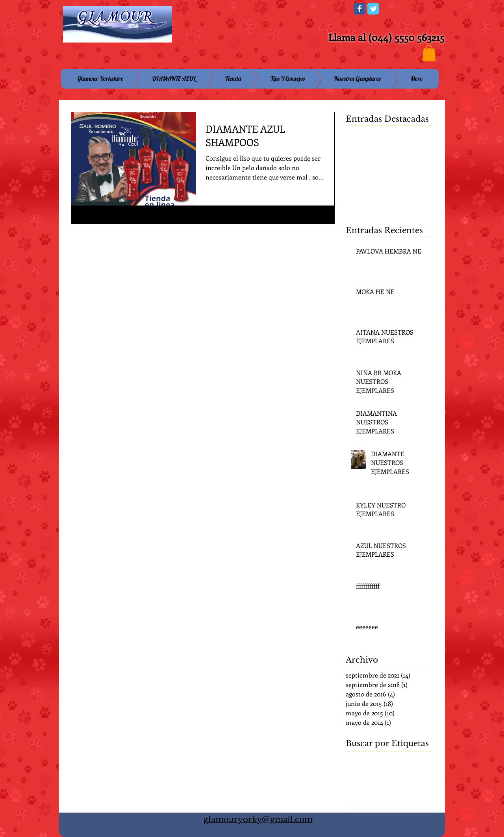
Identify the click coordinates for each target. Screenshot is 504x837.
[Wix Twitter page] (373, 9)
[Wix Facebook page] (359, 9)
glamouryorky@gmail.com (258, 819)
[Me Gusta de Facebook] (299, 11)
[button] (429, 53)
